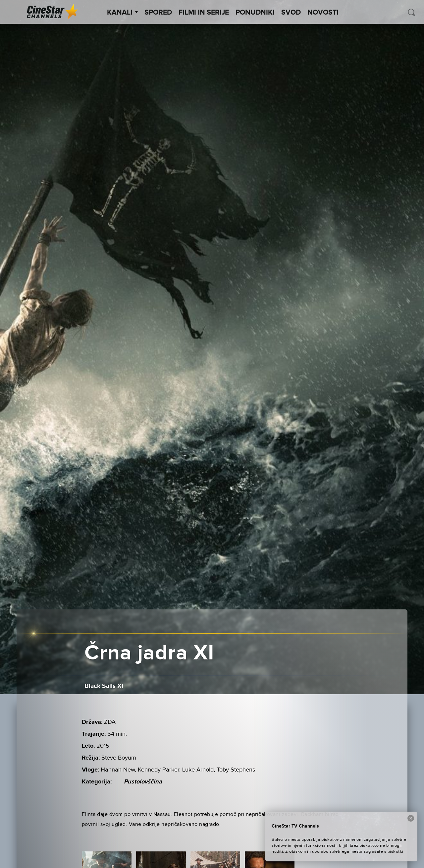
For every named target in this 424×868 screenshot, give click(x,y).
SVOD (291, 13)
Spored (158, 13)
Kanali (122, 13)
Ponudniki (255, 13)
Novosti (323, 13)
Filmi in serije (204, 13)
